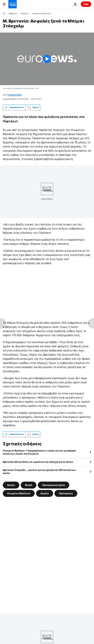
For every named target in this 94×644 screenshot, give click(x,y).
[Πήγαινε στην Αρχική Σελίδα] (13, 4)
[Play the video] (47, 59)
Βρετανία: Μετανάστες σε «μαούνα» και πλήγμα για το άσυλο (38, 462)
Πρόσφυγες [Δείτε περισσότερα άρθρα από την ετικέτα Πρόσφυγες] (66, 493)
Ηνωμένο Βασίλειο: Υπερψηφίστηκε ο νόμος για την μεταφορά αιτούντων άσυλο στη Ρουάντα (39, 452)
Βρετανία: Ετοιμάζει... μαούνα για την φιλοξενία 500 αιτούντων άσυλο (39, 471)
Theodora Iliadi (14, 95)
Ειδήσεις (13, 14)
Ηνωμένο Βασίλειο (41, 14)
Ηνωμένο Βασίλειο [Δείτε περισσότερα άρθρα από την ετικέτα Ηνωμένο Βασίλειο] (19, 493)
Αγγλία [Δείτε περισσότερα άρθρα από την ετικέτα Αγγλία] (45, 493)
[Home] (4, 13)
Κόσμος (24, 14)
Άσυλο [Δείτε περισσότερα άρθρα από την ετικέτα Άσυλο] (11, 485)
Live (86, 4)
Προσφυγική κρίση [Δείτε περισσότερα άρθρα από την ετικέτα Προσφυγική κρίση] (54, 485)
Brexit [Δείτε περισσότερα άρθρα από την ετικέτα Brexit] (29, 485)
